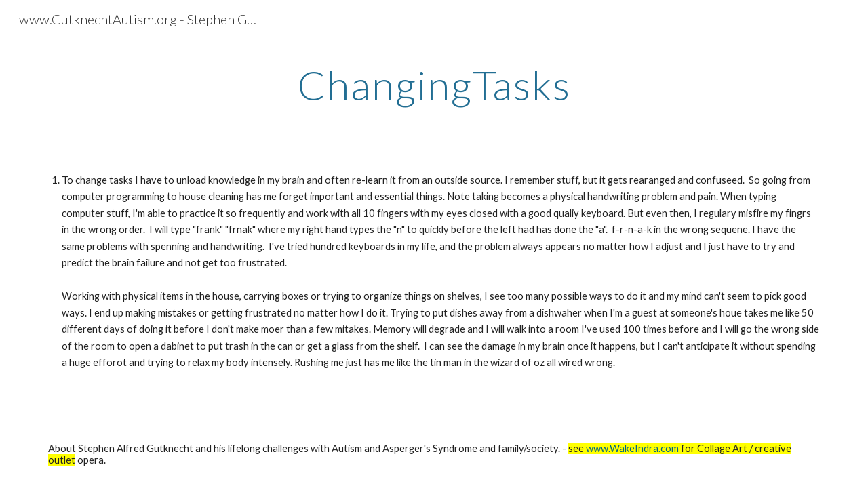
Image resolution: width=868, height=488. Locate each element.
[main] (434, 85)
